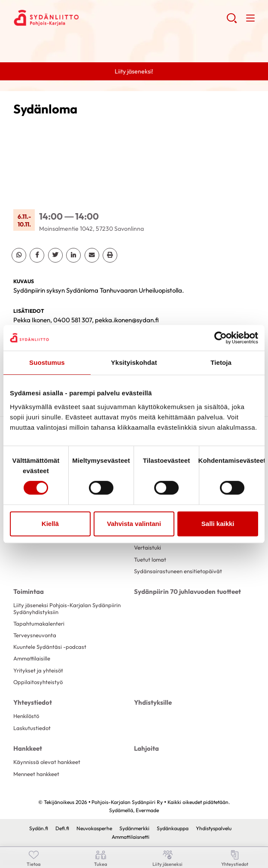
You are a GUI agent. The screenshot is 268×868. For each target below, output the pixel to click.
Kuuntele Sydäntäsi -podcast (50, 647)
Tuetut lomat (150, 559)
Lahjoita (146, 748)
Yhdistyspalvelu (214, 828)
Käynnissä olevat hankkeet (47, 762)
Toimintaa (29, 591)
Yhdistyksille (153, 702)
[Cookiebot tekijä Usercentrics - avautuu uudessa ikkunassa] (221, 338)
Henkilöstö (26, 716)
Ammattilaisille (32, 658)
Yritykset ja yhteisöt (38, 670)
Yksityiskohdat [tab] (134, 362)
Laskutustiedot (32, 728)
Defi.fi (62, 828)
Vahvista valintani (134, 524)
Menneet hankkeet (36, 774)
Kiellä (50, 524)
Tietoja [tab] (221, 362)
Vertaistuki (148, 547)
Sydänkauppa (173, 828)
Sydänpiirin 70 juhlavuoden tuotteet (187, 591)
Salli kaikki (218, 524)
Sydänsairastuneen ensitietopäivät (178, 571)
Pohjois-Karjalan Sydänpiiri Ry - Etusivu (82, 18)
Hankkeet (28, 748)
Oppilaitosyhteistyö (38, 682)
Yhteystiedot (33, 702)
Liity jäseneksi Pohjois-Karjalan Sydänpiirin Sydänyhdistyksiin (67, 608)
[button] (232, 21)
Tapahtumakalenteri (39, 623)
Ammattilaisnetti (131, 837)
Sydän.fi (39, 828)
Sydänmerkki (134, 828)
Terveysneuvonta (35, 635)
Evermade (147, 810)
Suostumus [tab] (47, 362)
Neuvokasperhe (94, 828)
